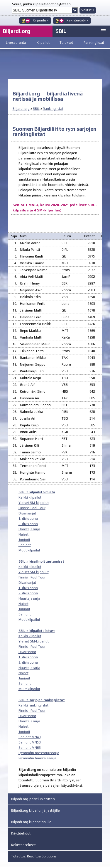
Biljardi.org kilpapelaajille (31, 822)
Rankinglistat (94, 43)
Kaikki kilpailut (30, 497)
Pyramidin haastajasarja (37, 758)
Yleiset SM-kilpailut (34, 503)
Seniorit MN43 (29, 737)
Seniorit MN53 (29, 742)
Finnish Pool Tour (32, 508)
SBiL (61, 31)
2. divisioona (28, 524)
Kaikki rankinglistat (33, 705)
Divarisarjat (27, 513)
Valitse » (88, 10)
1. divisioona (28, 519)
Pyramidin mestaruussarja (39, 753)
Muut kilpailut (29, 550)
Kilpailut (43, 43)
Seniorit (25, 545)
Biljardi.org (21, 109)
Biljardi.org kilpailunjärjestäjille (35, 810)
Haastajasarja (29, 529)
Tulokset (66, 43)
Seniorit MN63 (29, 748)
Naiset (23, 534)
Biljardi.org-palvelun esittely (33, 799)
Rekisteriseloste (23, 845)
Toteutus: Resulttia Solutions (34, 856)
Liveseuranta (16, 43)
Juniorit (24, 540)
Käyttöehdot (21, 833)
